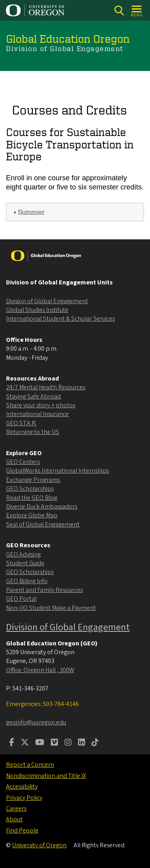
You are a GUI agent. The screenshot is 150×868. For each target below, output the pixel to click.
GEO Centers (23, 462)
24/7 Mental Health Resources (46, 387)
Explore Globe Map (32, 515)
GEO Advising (23, 554)
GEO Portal (21, 599)
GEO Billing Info (27, 581)
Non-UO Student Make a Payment (51, 608)
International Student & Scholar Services (60, 319)
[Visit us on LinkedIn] (82, 743)
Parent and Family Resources (44, 590)
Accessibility (22, 787)
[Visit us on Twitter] (25, 743)
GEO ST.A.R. (21, 423)
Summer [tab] (28, 212)
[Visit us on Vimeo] (54, 743)
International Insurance (37, 414)
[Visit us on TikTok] (95, 743)
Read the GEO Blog (32, 498)
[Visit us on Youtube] (40, 743)
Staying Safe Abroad (33, 397)
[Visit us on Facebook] (12, 743)
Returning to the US (33, 432)
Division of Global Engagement (47, 301)
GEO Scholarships (30, 489)
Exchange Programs (33, 480)
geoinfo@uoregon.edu (36, 722)
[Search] (119, 11)
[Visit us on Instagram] (68, 743)
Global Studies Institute (37, 310)
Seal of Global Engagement (43, 525)
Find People (22, 831)
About (14, 819)
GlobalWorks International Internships (57, 471)
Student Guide (25, 563)
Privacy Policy (24, 798)
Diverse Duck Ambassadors (42, 507)
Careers (16, 809)
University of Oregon (39, 845)
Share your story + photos (41, 405)
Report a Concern (30, 765)
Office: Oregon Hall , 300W (40, 670)
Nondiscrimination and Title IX (46, 776)
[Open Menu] (137, 11)
